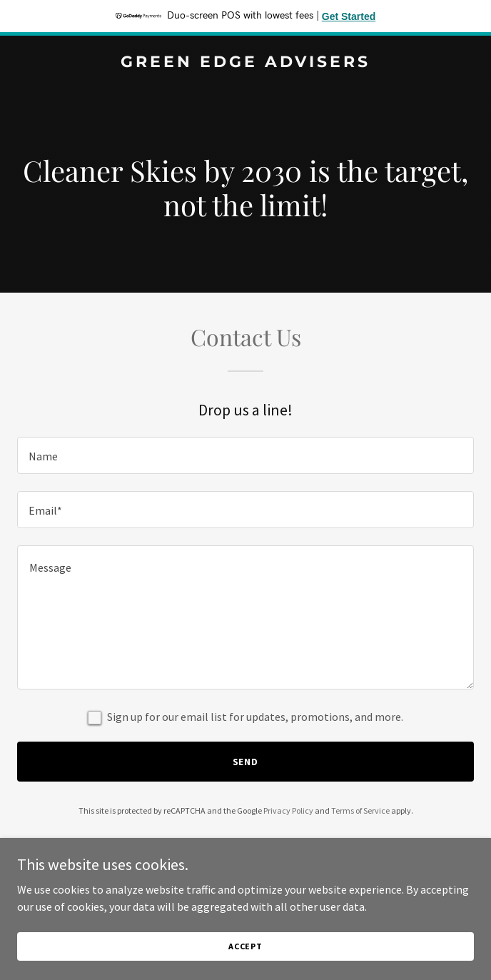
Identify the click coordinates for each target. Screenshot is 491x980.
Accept (246, 956)
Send (246, 762)
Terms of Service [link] (360, 810)
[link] (246, 63)
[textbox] (246, 455)
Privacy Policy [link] (288, 810)
